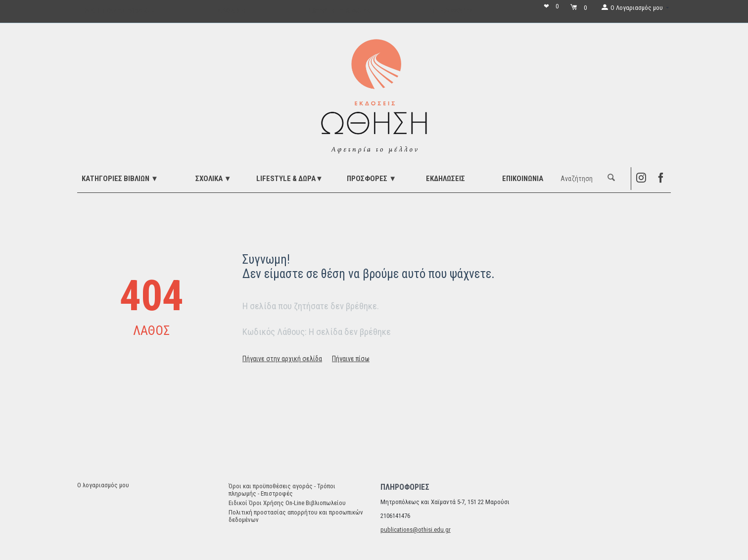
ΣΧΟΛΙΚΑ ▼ (213, 179)
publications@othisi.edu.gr (416, 530)
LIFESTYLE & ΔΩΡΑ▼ (290, 179)
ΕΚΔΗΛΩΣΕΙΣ (445, 179)
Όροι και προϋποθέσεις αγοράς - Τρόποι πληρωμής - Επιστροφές (282, 490)
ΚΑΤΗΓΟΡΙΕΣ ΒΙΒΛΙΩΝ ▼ (120, 179)
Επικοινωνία (523, 179)
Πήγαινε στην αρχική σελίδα (282, 359)
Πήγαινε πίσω (351, 359)
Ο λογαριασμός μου (103, 485)
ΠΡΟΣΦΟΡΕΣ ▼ (372, 179)
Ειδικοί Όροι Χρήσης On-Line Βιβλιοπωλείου (287, 503)
